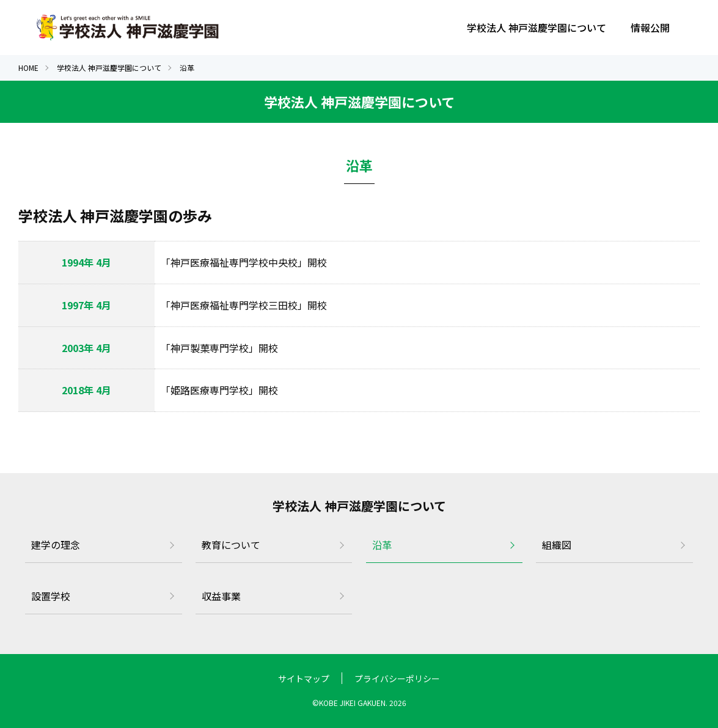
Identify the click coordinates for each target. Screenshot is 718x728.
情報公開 (650, 28)
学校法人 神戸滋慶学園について (537, 28)
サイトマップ (304, 678)
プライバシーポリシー (397, 678)
